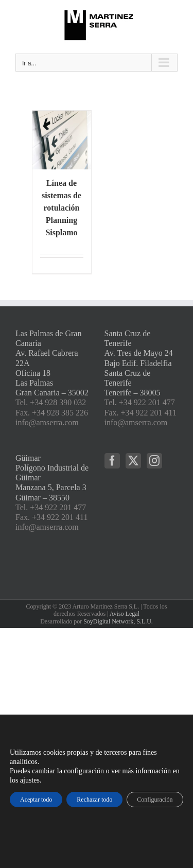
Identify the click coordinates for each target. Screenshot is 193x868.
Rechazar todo (94, 800)
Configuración (155, 800)
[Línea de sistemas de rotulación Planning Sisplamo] (62, 140)
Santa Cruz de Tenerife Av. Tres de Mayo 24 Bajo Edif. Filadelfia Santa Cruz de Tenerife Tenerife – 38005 (139, 363)
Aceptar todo (36, 800)
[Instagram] (154, 461)
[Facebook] (112, 461)
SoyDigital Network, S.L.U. (118, 621)
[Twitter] (133, 461)
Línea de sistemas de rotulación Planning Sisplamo (62, 208)
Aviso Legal (125, 614)
